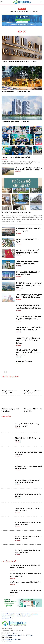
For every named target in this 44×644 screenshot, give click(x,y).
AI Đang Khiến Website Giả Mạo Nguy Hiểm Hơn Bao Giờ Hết (22, 11)
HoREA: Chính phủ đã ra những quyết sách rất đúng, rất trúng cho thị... (29, 285)
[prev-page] (3, 372)
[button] (40, 616)
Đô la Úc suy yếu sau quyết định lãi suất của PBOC (26, 582)
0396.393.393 (30, 635)
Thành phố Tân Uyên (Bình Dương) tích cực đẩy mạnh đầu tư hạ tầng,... (29, 352)
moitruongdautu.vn (13, 633)
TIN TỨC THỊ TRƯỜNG (10, 377)
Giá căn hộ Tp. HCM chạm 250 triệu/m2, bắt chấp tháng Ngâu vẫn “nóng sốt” (28, 169)
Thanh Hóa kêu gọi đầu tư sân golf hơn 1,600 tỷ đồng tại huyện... (28, 341)
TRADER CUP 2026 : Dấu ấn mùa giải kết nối (16, 157)
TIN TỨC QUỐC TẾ (9, 561)
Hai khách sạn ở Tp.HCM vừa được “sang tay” (16, 92)
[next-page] (6, 372)
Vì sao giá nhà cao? (24, 362)
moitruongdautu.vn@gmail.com (13, 635)
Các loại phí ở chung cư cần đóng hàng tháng (17, 212)
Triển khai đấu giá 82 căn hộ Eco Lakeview (15, 122)
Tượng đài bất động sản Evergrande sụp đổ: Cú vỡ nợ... (19, 62)
